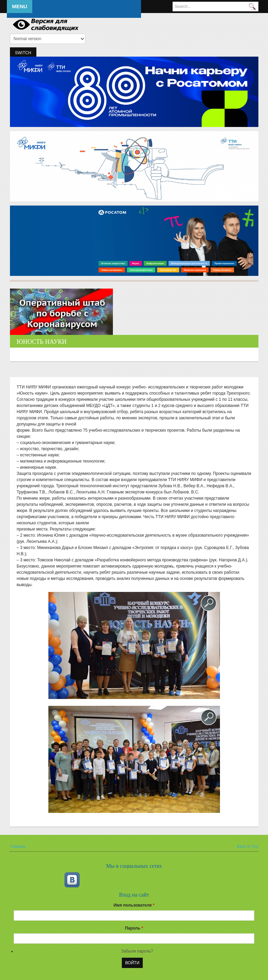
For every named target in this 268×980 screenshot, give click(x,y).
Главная (18, 847)
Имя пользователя (134, 905)
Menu (20, 6)
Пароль (134, 928)
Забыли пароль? (137, 951)
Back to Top (247, 847)
